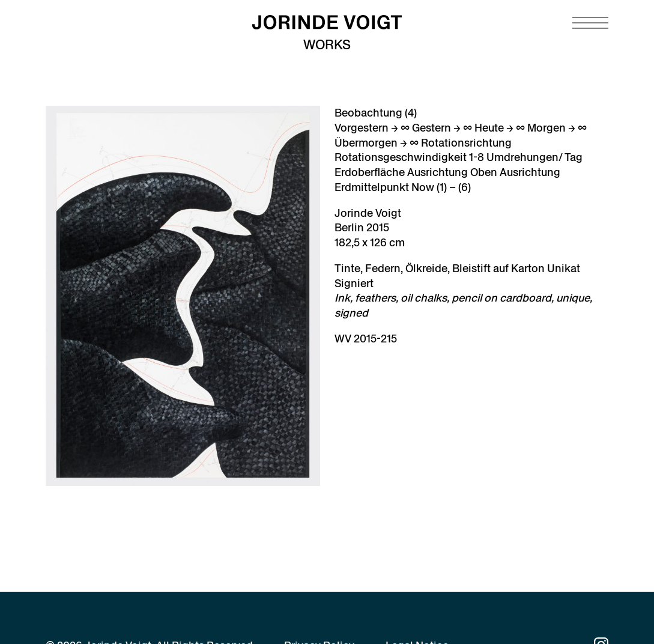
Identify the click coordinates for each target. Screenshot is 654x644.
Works (327, 45)
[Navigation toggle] (590, 23)
